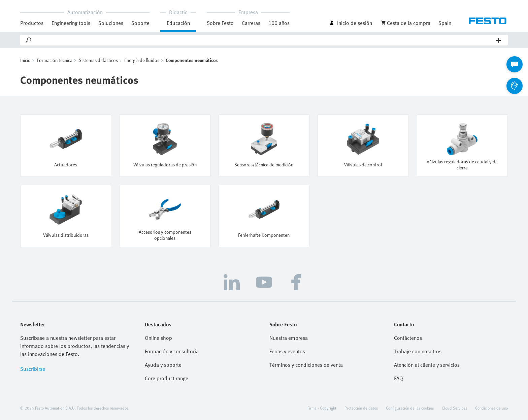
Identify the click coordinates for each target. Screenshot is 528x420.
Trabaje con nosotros (418, 351)
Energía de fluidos (142, 60)
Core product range (167, 378)
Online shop (158, 338)
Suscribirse (33, 369)
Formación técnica (55, 60)
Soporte (140, 23)
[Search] (264, 40)
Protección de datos (361, 408)
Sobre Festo (220, 23)
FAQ (399, 378)
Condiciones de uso (491, 408)
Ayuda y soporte (163, 365)
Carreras (251, 23)
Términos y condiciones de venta (306, 365)
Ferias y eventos (287, 351)
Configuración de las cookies (410, 408)
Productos (32, 23)
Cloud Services (454, 408)
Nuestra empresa (289, 338)
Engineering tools (71, 23)
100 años (279, 23)
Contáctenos (408, 338)
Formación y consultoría (172, 351)
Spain (445, 23)
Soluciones (111, 23)
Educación (178, 23)
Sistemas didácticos (98, 60)
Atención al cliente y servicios (427, 365)
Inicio (25, 60)
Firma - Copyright (322, 408)
